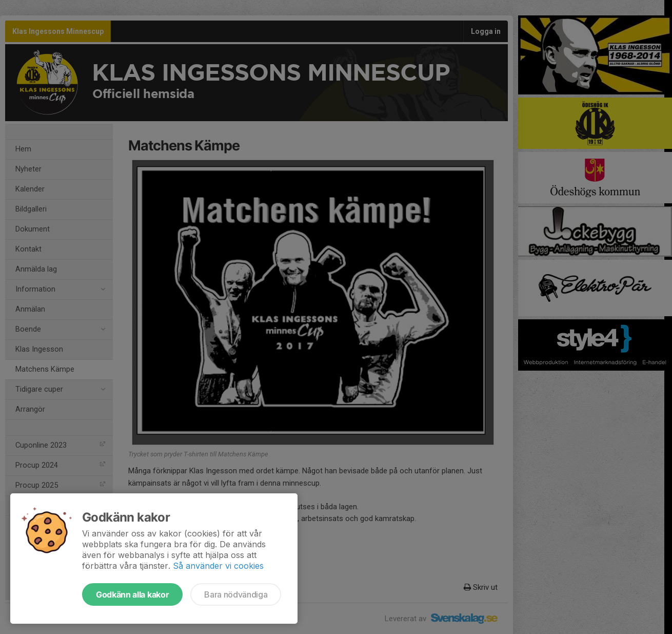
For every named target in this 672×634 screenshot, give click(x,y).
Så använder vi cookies (218, 566)
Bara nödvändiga (236, 594)
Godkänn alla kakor (132, 594)
